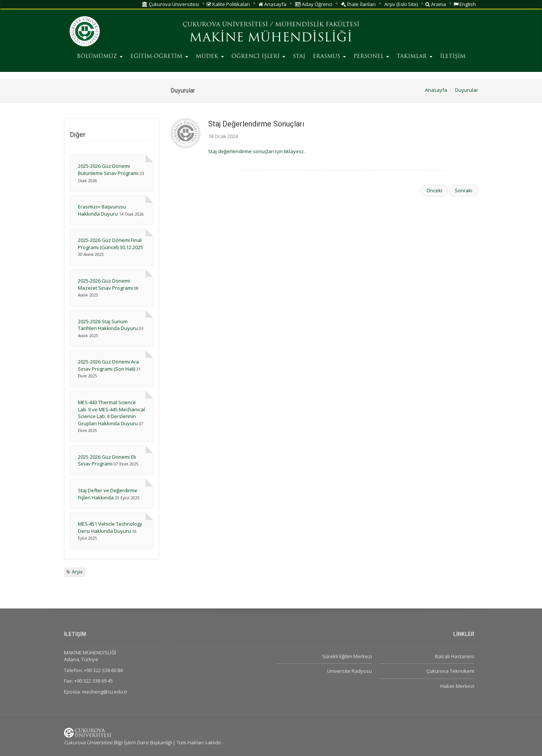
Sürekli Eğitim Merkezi (347, 656)
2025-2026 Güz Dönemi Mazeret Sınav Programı (105, 284)
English (465, 4)
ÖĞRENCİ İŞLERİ (258, 57)
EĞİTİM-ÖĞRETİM (159, 57)
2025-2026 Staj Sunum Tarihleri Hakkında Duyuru (108, 325)
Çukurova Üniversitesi (171, 4)
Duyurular (467, 90)
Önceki (434, 190)
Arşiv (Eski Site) (401, 4)
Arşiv (77, 572)
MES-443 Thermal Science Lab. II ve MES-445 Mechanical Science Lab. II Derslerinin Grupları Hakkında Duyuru (111, 413)
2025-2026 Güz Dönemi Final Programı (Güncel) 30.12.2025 (110, 244)
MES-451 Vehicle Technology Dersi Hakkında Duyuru (110, 527)
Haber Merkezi (457, 686)
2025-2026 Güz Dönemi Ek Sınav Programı (107, 460)
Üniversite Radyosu (349, 671)
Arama (436, 4)
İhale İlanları (358, 4)
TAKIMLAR (415, 57)
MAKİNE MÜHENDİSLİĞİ (271, 38)
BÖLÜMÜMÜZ (100, 57)
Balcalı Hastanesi (455, 656)
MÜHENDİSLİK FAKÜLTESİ (317, 25)
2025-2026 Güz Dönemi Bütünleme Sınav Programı (108, 170)
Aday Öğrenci (314, 4)
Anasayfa (273, 4)
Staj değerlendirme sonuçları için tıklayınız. (257, 151)
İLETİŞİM (453, 57)
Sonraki (464, 190)
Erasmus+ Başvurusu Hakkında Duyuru (102, 210)
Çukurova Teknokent (450, 671)
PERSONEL (371, 57)
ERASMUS (329, 57)
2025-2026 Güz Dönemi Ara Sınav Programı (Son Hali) (108, 365)
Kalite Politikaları (228, 4)
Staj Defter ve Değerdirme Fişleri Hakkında (108, 494)
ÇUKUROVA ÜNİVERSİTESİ (225, 25)
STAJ (299, 57)
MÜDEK (210, 57)
